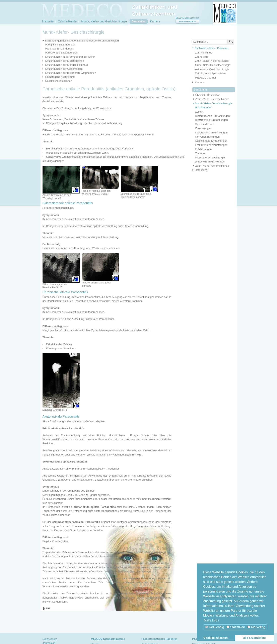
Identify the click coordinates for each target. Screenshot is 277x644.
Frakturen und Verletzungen (211, 145)
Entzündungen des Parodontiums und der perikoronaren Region (82, 41)
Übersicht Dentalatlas (206, 95)
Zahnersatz (202, 57)
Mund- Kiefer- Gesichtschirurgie (212, 103)
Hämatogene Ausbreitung (60, 77)
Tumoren (201, 153)
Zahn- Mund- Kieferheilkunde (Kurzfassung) (211, 168)
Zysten (199, 112)
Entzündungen (204, 107)
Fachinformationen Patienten (212, 48)
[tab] (212, 48)
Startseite (48, 21)
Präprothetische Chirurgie (210, 158)
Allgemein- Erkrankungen (210, 162)
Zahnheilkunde (67, 21)
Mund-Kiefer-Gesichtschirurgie (213, 65)
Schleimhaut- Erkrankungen (211, 141)
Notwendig (215, 627)
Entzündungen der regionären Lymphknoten (71, 73)
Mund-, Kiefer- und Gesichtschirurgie (104, 21)
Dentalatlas (139, 21)
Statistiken (236, 627)
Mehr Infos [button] (211, 620)
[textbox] (213, 42)
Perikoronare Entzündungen (61, 53)
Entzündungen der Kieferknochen (65, 61)
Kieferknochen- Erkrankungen (213, 116)
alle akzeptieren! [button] (255, 638)
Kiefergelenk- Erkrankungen (212, 133)
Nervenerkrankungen (207, 137)
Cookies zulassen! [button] (216, 638)
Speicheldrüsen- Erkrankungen (205, 126)
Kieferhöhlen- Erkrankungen (212, 120)
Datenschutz (50, 639)
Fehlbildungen (204, 149)
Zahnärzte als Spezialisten (210, 73)
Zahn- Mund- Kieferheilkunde (212, 61)
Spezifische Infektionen (59, 81)
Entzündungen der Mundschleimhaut (67, 65)
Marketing (256, 627)
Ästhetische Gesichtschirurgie (212, 69)
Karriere (155, 21)
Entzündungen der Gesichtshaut (64, 69)
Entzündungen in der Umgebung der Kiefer (70, 57)
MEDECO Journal (205, 78)
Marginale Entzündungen (60, 49)
